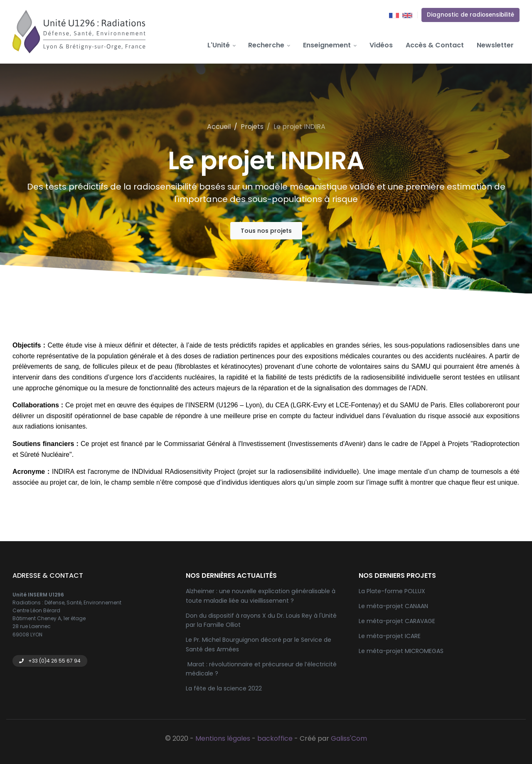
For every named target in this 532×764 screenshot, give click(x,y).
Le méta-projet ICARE (390, 636)
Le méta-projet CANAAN (393, 606)
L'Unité (222, 45)
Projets (252, 127)
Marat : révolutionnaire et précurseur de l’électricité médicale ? (261, 669)
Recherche (269, 45)
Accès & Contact (435, 45)
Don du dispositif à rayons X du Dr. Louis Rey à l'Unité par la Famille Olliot (261, 620)
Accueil (219, 127)
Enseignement (330, 45)
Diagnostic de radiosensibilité (470, 15)
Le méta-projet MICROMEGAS (401, 651)
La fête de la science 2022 (224, 688)
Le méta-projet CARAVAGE (397, 621)
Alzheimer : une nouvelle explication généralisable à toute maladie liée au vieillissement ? (261, 596)
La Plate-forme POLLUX (392, 591)
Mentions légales (223, 738)
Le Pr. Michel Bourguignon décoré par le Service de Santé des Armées (259, 644)
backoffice (275, 738)
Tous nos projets (266, 231)
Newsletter (495, 45)
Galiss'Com (349, 738)
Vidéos (381, 45)
